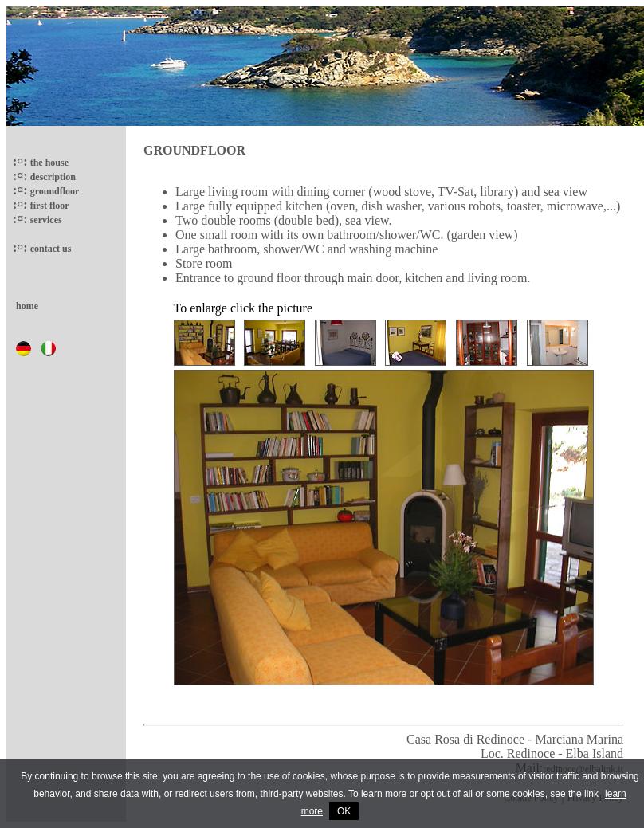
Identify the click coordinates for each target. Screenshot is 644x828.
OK (344, 811)
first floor (49, 206)
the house (48, 163)
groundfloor (54, 191)
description (52, 177)
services (45, 220)
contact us (50, 249)
